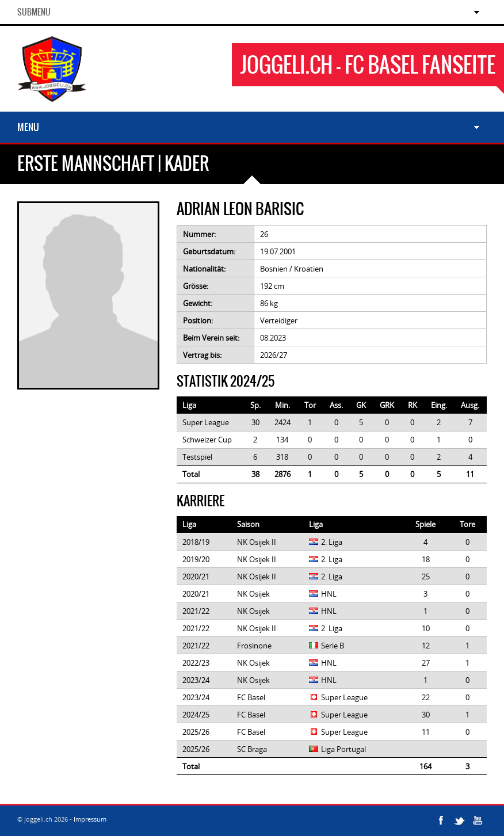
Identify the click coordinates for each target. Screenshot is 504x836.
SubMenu (34, 12)
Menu (28, 127)
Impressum (90, 819)
